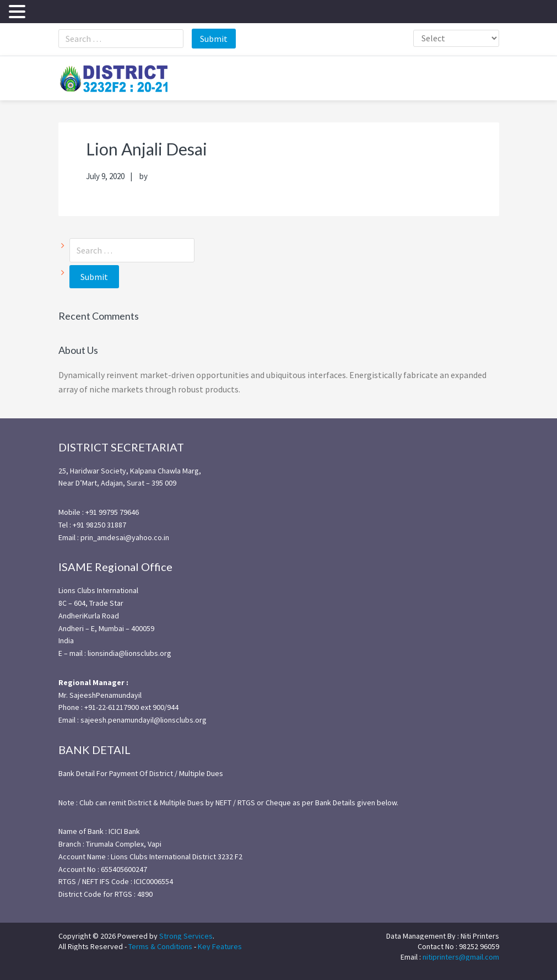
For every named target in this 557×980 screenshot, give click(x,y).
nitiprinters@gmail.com (461, 956)
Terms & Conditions (160, 945)
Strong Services (186, 935)
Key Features (220, 945)
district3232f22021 (113, 78)
